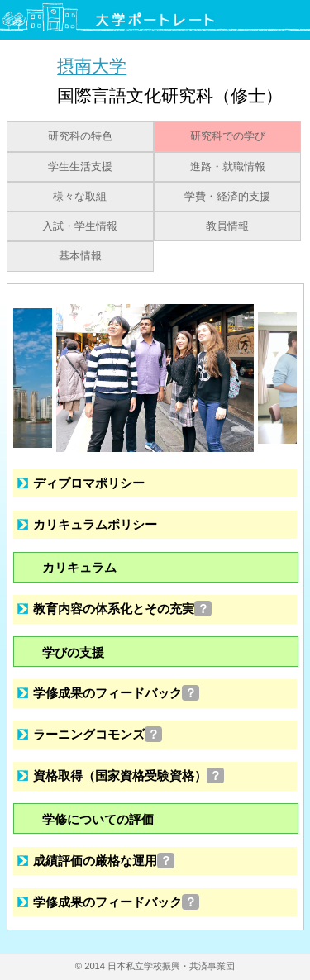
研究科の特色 (80, 136)
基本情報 (80, 256)
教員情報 (227, 226)
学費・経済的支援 (227, 197)
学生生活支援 (80, 167)
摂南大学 (92, 66)
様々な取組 (80, 197)
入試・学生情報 (80, 226)
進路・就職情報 (228, 167)
